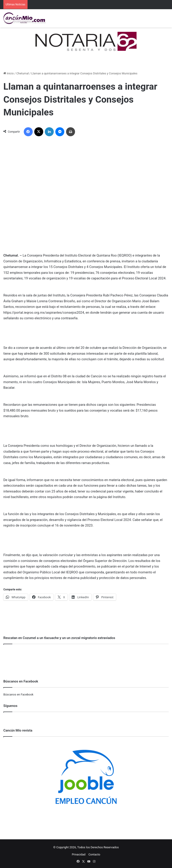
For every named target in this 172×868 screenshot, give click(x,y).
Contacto (94, 854)
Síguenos (10, 706)
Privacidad (79, 854)
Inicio (9, 73)
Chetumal (23, 73)
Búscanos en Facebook (18, 694)
